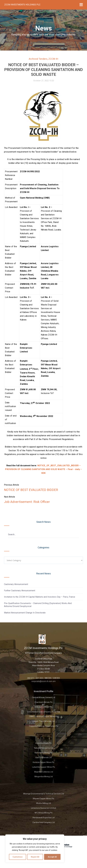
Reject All (35, 857)
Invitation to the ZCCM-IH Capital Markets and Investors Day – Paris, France (40, 597)
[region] (35, 849)
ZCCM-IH (53, 59)
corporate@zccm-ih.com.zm (43, 681)
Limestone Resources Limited (43, 808)
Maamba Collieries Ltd (44, 772)
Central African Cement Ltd (43, 697)
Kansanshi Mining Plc (44, 753)
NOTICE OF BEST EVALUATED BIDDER (31, 490)
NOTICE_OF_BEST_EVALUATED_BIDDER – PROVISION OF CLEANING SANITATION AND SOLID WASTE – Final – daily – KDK (43, 469)
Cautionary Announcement (16, 584)
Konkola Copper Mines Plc (44, 762)
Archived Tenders (38, 59)
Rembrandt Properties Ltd (44, 818)
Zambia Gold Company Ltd (43, 822)
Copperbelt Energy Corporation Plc (43, 726)
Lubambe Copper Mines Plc (44, 767)
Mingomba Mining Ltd (44, 777)
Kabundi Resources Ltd (44, 748)
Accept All (52, 857)
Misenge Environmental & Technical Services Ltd (44, 794)
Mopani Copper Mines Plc (43, 799)
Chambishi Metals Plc (43, 702)
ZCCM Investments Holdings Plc (22, 5)
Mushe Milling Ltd (43, 803)
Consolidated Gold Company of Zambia (43, 712)
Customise (18, 857)
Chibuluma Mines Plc (43, 707)
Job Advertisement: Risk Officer (27, 502)
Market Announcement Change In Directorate (25, 613)
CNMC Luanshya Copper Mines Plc (43, 716)
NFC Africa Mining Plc (44, 813)
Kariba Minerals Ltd (44, 757)
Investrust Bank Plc (44, 743)
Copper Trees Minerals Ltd (43, 721)
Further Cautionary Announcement (20, 591)
